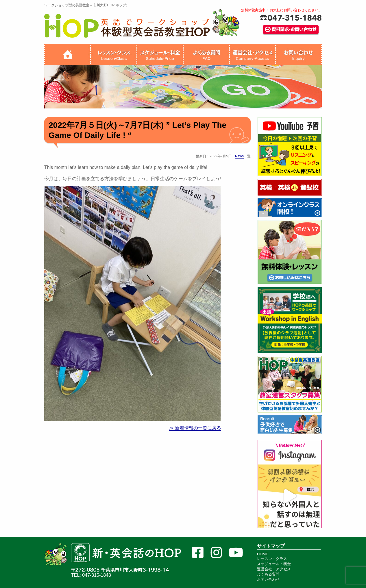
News (239, 156)
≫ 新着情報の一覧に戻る (195, 428)
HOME (263, 554)
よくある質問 (268, 574)
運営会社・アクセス (274, 569)
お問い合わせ (268, 579)
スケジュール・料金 (274, 564)
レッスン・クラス (272, 559)
